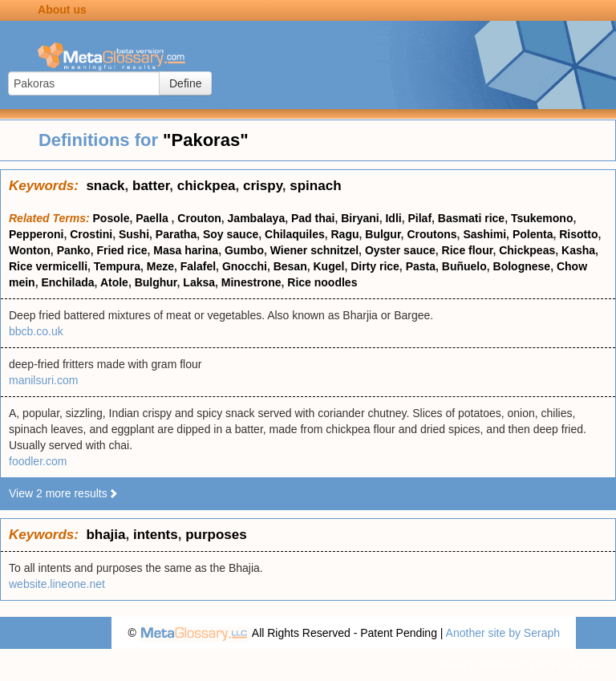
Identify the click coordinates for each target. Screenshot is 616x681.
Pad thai (313, 218)
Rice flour (468, 250)
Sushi (134, 234)
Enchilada (67, 282)
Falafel (198, 266)
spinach (315, 186)
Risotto (578, 234)
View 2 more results (64, 493)
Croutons (432, 234)
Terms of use (568, 665)
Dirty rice (375, 266)
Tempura (117, 266)
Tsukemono (542, 218)
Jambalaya (257, 218)
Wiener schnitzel (314, 250)
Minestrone (251, 282)
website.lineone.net (57, 584)
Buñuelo (464, 266)
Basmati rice (471, 218)
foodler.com (38, 461)
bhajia (105, 535)
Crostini (91, 234)
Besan (290, 266)
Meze (160, 266)
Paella (153, 218)
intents (156, 535)
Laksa (199, 282)
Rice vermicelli (48, 266)
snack (105, 186)
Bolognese (522, 266)
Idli (393, 218)
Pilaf (419, 218)
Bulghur (156, 282)
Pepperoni (36, 234)
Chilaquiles (295, 234)
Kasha (578, 250)
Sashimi (484, 234)
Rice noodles (322, 282)
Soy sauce (231, 234)
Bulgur (383, 234)
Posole (111, 218)
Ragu (344, 234)
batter (151, 186)
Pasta (421, 266)
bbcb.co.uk (36, 331)
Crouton (199, 218)
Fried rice (122, 250)
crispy (263, 186)
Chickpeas (527, 250)
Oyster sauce (400, 250)
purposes (216, 535)
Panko (74, 250)
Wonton (30, 250)
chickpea (207, 186)
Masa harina (186, 250)
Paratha (176, 234)
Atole (114, 282)
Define (185, 83)
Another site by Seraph (503, 633)
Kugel (328, 266)
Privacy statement (482, 665)
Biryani (360, 218)
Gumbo (244, 250)
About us (62, 10)
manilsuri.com (43, 380)
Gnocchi (245, 266)
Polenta (533, 234)
